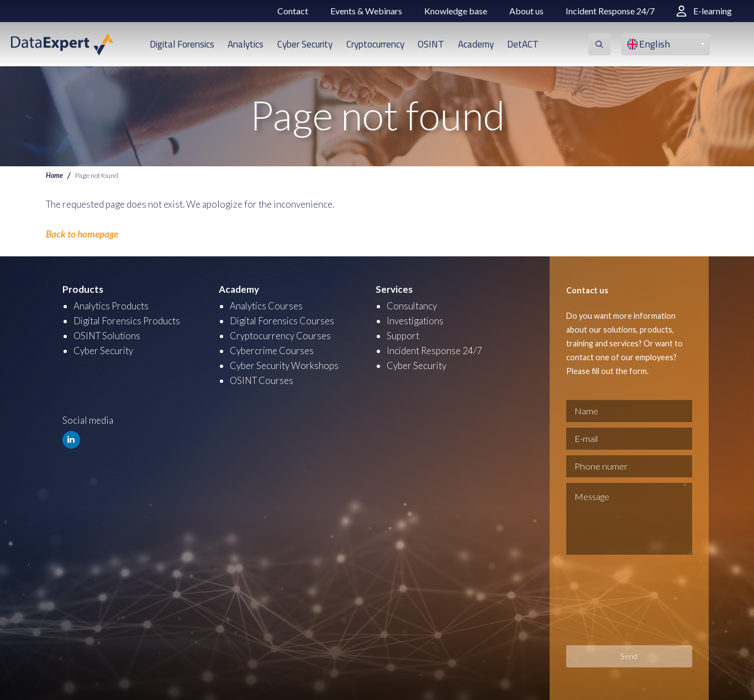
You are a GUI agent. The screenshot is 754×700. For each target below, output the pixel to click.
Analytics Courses (267, 305)
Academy (476, 44)
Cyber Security (305, 44)
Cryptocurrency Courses (280, 335)
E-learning (704, 11)
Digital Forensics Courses (283, 320)
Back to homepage (82, 234)
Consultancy (412, 305)
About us (526, 11)
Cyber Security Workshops (284, 365)
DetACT (523, 44)
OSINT (431, 44)
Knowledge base (456, 11)
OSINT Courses (262, 380)
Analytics (246, 44)
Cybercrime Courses (272, 350)
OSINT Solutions (108, 335)
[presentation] (611, 599)
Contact (293, 11)
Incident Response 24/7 (610, 11)
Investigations (416, 320)
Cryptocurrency (375, 44)
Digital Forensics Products (128, 320)
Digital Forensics (182, 44)
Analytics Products (112, 305)
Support (403, 335)
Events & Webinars (366, 11)
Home (54, 175)
